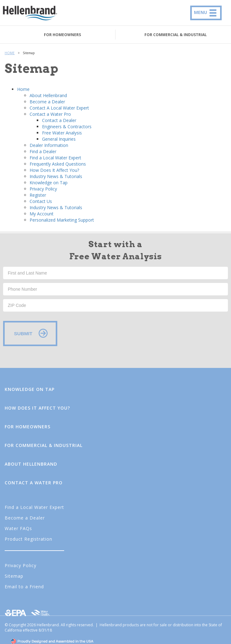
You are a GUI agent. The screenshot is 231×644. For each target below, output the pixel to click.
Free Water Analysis (62, 133)
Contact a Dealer (59, 120)
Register (38, 195)
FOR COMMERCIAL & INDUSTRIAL (176, 35)
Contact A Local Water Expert (59, 108)
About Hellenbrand (48, 95)
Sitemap (14, 576)
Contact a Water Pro (50, 114)
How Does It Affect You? (54, 170)
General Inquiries (59, 139)
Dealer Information (49, 145)
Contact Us (41, 201)
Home (23, 89)
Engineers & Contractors (67, 127)
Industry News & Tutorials (56, 176)
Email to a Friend (24, 587)
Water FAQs (18, 528)
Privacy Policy (43, 189)
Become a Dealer (47, 102)
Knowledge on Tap (49, 183)
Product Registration (28, 539)
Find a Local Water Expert (55, 158)
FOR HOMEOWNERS (62, 35)
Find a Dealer (43, 151)
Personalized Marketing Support (62, 220)
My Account (42, 214)
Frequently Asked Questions (58, 164)
